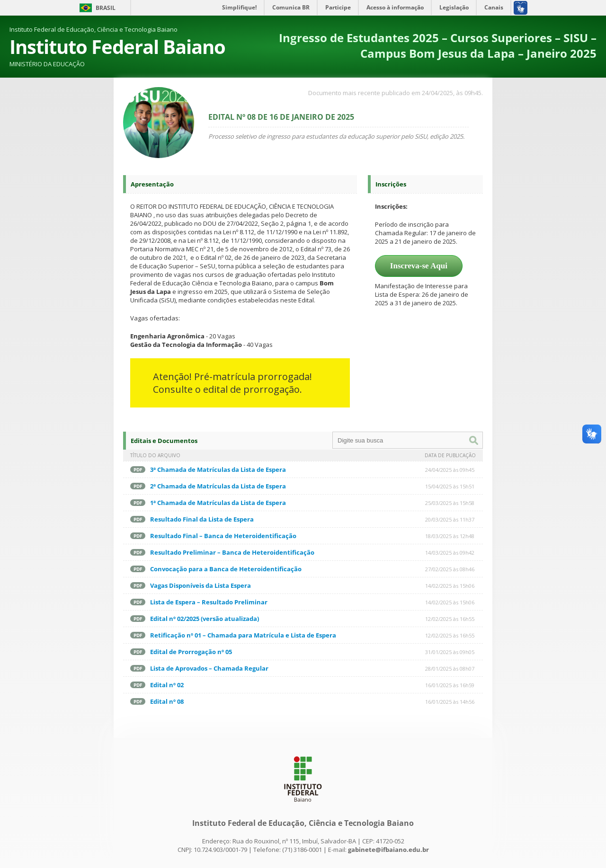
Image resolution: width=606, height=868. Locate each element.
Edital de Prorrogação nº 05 (191, 652)
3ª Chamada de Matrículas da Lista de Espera (218, 469)
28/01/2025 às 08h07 (450, 669)
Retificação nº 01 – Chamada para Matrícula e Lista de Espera (243, 635)
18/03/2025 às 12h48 (450, 536)
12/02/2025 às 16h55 (450, 619)
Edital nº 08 (167, 701)
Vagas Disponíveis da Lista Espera (201, 585)
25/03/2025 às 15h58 (450, 503)
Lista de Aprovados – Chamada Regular (209, 668)
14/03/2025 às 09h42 (450, 553)
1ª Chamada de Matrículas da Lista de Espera (218, 503)
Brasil (106, 8)
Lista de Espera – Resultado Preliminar (209, 602)
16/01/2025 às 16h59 (450, 685)
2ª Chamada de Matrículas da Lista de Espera (218, 486)
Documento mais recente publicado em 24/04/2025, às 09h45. (396, 93)
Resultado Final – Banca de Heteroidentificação (223, 536)
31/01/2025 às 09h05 (450, 652)
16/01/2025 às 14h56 (450, 702)
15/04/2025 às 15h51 (450, 486)
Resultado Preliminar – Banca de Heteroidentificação (232, 552)
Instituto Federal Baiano (117, 47)
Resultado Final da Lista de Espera (202, 519)
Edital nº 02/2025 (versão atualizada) (205, 619)
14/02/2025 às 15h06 (450, 586)
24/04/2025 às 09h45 (450, 470)
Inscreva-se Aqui (419, 266)
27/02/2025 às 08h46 (450, 569)
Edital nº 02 (167, 685)
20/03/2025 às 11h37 (450, 519)
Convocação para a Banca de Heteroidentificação (226, 569)
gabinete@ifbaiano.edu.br (388, 850)
